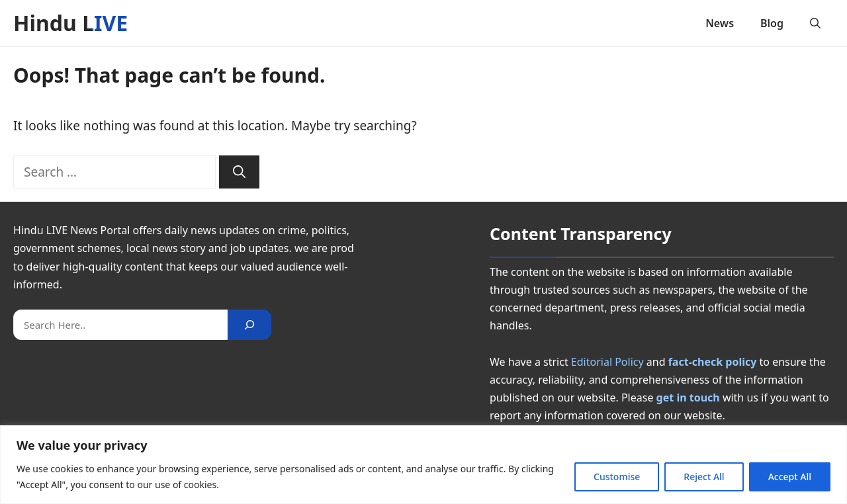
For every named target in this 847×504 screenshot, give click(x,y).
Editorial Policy (607, 362)
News (720, 23)
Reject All (704, 477)
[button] (815, 23)
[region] (423, 465)
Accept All (790, 477)
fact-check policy (713, 362)
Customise (617, 477)
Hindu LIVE (70, 23)
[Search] (239, 172)
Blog (772, 23)
